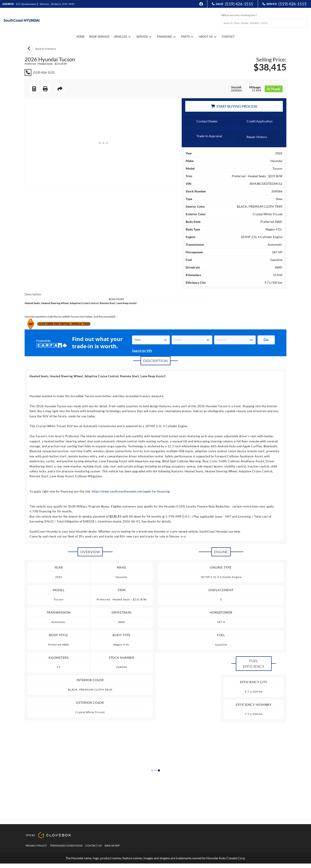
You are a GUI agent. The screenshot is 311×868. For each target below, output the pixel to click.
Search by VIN (142, 351)
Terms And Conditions (66, 850)
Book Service (99, 37)
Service (144, 37)
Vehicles (122, 37)
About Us (208, 37)
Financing (166, 37)
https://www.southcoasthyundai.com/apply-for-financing (131, 491)
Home (81, 37)
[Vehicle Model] (235, 340)
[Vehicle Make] (192, 340)
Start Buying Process (234, 106)
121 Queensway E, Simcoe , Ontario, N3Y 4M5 (45, 4)
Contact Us (93, 850)
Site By (49, 840)
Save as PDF (112, 850)
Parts (187, 37)
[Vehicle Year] (151, 340)
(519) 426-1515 (239, 4)
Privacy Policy (36, 850)
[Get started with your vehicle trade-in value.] (266, 340)
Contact (228, 37)
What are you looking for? (239, 15)
